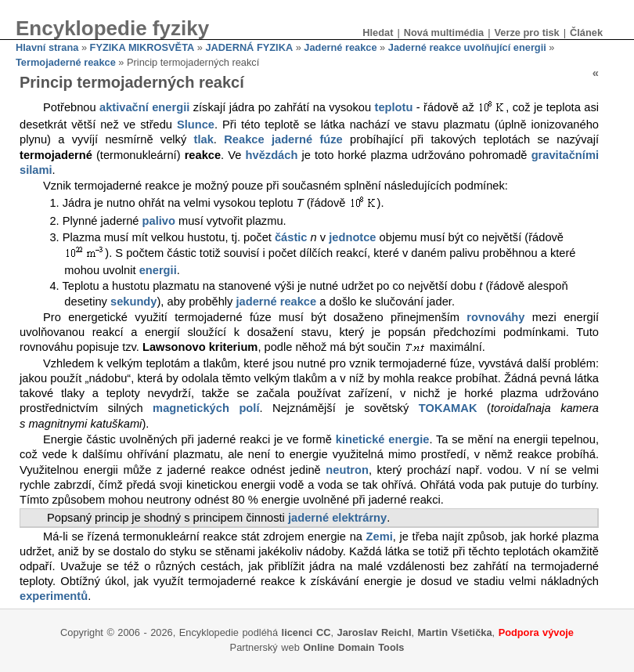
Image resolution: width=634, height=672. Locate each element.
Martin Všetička (455, 632)
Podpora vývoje (536, 632)
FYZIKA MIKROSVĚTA (142, 47)
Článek (586, 33)
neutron (347, 470)
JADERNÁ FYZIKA (250, 47)
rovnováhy (495, 317)
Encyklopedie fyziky (112, 28)
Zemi (380, 537)
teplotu (394, 108)
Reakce (244, 139)
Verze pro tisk (526, 33)
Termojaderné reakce (66, 62)
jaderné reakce (277, 302)
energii (158, 270)
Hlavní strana (47, 47)
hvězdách (272, 155)
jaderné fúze (307, 139)
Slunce (196, 125)
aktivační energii (144, 108)
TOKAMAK (448, 408)
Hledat (378, 33)
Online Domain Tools (353, 647)
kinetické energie (383, 439)
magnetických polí (206, 408)
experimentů (54, 596)
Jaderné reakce (340, 47)
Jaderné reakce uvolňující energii (467, 47)
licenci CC (306, 632)
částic (291, 237)
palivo (159, 221)
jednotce (352, 237)
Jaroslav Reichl (375, 632)
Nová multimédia (444, 33)
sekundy (133, 302)
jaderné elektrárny (337, 518)
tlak (204, 139)
